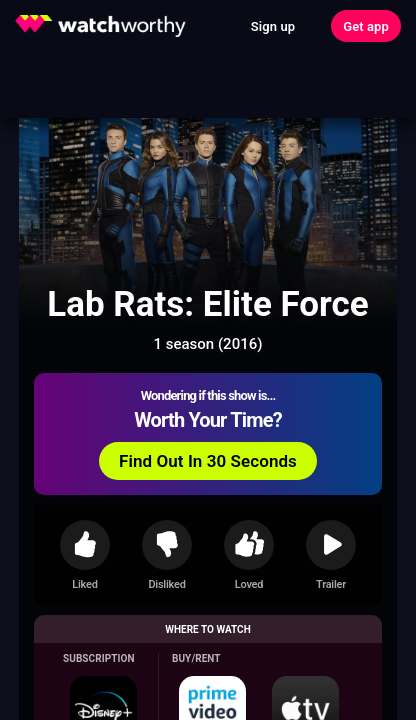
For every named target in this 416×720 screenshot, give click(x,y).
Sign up (273, 26)
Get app (366, 26)
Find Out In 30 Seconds (208, 461)
